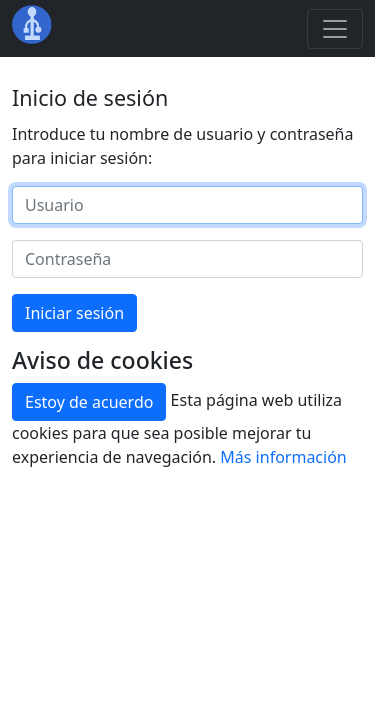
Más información (283, 457)
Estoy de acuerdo (89, 402)
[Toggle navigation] (335, 29)
